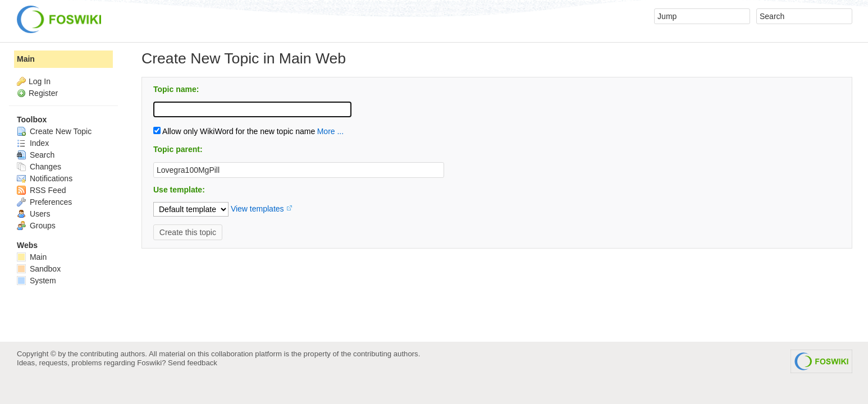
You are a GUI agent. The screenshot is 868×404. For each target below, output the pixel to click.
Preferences (44, 202)
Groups (36, 226)
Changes (39, 167)
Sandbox (39, 269)
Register (43, 93)
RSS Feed (41, 190)
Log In (40, 81)
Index (33, 143)
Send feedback (193, 363)
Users (33, 214)
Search (36, 155)
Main (26, 59)
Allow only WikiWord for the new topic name (234, 131)
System (36, 281)
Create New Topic (54, 131)
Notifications (45, 178)
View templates (257, 209)
